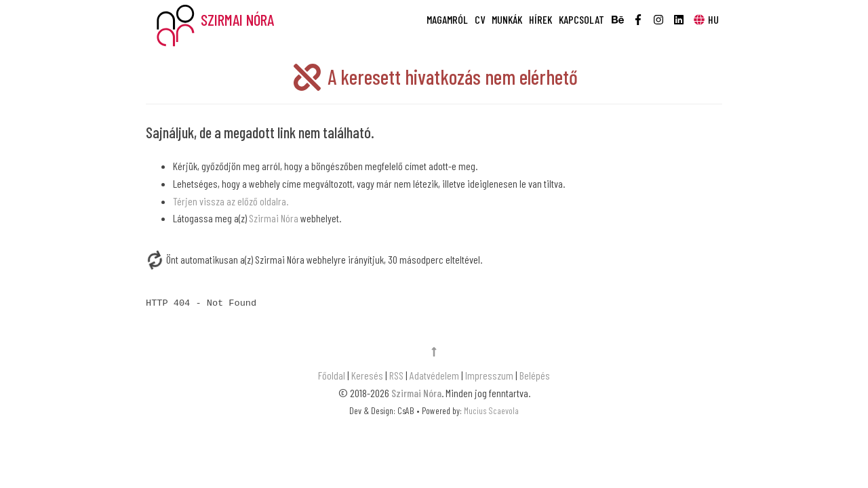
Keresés (367, 375)
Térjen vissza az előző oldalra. (231, 201)
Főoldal (333, 375)
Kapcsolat (581, 19)
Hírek (540, 19)
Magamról (447, 19)
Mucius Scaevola (491, 410)
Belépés (535, 375)
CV (480, 19)
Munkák (507, 19)
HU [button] (706, 19)
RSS (396, 375)
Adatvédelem (434, 375)
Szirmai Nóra (274, 218)
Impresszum (489, 375)
